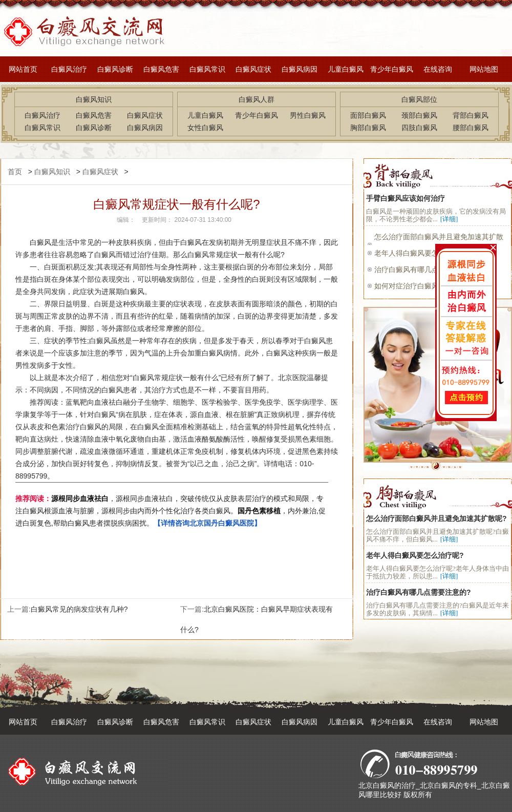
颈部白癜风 (419, 115)
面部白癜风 (368, 115)
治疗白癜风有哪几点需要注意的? (419, 592)
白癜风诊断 (115, 69)
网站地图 (484, 69)
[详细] (449, 219)
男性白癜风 (308, 115)
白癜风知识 (52, 172)
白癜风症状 (253, 69)
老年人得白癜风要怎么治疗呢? (415, 555)
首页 (15, 172)
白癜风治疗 (69, 69)
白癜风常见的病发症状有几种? (79, 609)
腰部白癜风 (471, 128)
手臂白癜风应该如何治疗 (406, 198)
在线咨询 (438, 69)
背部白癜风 (471, 115)
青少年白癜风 (392, 69)
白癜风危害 (161, 69)
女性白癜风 (205, 128)
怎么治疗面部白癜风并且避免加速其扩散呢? (436, 518)
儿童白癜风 (346, 69)
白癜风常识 (207, 69)
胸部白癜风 (368, 128)
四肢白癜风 (419, 128)
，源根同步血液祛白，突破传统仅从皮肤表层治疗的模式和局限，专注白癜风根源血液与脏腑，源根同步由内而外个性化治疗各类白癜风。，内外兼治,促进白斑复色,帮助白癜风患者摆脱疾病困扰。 (170, 511)
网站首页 (23, 69)
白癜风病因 (300, 69)
